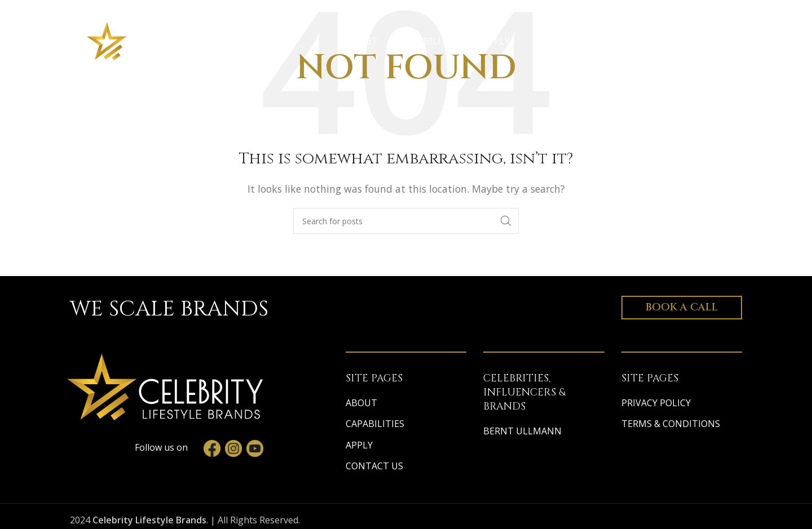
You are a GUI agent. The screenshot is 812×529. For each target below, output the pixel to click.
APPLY (359, 445)
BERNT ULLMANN (522, 431)
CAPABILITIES (375, 424)
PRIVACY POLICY (656, 403)
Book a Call (682, 307)
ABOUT (361, 403)
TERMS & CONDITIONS (671, 424)
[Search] (406, 221)
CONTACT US (374, 466)
